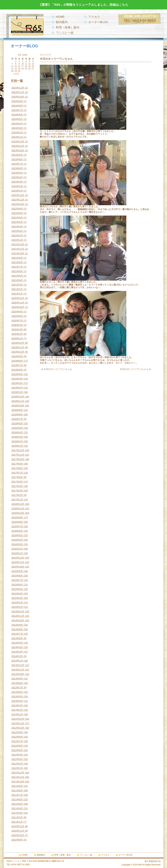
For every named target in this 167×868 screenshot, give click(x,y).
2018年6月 (17, 423)
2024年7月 (17, 110)
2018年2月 (17, 441)
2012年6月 (17, 746)
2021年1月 (17, 294)
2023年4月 (17, 177)
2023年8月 (17, 159)
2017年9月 (17, 464)
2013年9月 (17, 679)
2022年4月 (17, 227)
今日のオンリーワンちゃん (58, 369)
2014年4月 (17, 647)
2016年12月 (18, 504)
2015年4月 (17, 594)
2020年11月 (18, 303)
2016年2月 (17, 549)
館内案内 (62, 22)
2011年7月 (17, 795)
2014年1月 (17, 661)
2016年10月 (18, 513)
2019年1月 (17, 392)
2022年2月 (17, 236)
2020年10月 (18, 307)
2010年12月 (18, 826)
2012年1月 (17, 768)
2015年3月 (17, 598)
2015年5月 (17, 589)
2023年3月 (17, 182)
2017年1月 (17, 500)
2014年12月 (18, 611)
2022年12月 (18, 195)
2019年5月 (17, 374)
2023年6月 (17, 168)
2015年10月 (18, 567)
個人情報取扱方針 (153, 861)
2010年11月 (18, 831)
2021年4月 (17, 280)
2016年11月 (18, 509)
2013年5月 (17, 697)
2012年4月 (17, 755)
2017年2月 (17, 495)
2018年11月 (18, 401)
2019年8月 (17, 361)
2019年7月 (17, 365)
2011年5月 (17, 804)
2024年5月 (17, 119)
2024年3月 (17, 128)
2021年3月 (17, 285)
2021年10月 (18, 253)
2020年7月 (17, 321)
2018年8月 (17, 415)
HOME (60, 17)
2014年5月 (17, 643)
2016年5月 (17, 535)
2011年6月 (17, 799)
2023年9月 (17, 155)
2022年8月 (17, 213)
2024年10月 (18, 97)
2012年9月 (17, 732)
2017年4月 (17, 486)
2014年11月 (18, 616)
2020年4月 (17, 325)
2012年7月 (17, 741)
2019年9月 (17, 356)
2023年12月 (18, 142)
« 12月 (16, 74)
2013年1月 (17, 714)
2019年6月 (17, 370)
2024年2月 (17, 133)
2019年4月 (17, 379)
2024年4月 (17, 124)
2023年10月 (18, 150)
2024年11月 (18, 92)
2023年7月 (17, 164)
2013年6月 (17, 692)
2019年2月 (17, 388)
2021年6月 (17, 271)
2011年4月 (17, 808)
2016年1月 (17, 553)
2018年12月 (18, 397)
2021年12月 (18, 244)
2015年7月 (17, 580)
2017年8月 (17, 468)
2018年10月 (18, 406)
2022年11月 (18, 200)
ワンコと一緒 (65, 33)
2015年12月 (18, 558)
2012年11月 (18, 723)
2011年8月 (17, 791)
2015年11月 (18, 562)
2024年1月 (17, 137)
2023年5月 (17, 173)
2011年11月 (18, 777)
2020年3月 (17, 330)
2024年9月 (17, 101)
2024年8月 (17, 106)
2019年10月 (18, 352)
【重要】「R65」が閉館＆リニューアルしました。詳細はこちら (83, 5)
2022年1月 (17, 240)
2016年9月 (17, 517)
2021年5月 (17, 276)
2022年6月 (17, 218)
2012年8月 (17, 737)
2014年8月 (17, 629)
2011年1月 (17, 822)
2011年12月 (18, 773)
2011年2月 (17, 817)
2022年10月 (18, 204)
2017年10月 (18, 459)
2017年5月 (17, 482)
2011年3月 (17, 813)
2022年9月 (17, 209)
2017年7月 (17, 473)
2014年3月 (17, 652)
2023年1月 (17, 191)
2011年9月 (17, 786)
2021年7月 (17, 267)
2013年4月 (17, 701)
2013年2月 (17, 710)
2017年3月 (17, 491)
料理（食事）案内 (68, 27)
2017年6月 (17, 477)
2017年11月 (18, 455)
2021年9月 (17, 258)
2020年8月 (17, 316)
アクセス (94, 17)
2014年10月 (18, 620)
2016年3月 (17, 544)
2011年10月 (18, 782)
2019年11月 (18, 347)
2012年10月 (18, 728)
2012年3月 (17, 759)
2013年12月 (18, 665)
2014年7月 (17, 634)
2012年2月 (17, 764)
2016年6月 (17, 531)
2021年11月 (18, 249)
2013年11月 (18, 670)
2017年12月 (18, 450)
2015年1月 (17, 607)
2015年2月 (17, 603)
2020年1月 (17, 338)
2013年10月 (18, 674)
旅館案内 (41, 855)
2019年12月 (18, 343)
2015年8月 (17, 576)
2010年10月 (18, 835)
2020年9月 (17, 312)
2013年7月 (17, 688)
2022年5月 (17, 222)
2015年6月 (17, 585)
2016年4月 (17, 540)
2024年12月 (18, 88)
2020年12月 (18, 298)
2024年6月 (17, 115)
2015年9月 (17, 571)
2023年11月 (18, 146)
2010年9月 (17, 840)
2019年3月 (17, 383)
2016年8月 (17, 522)
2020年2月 (17, 334)
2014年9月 (17, 625)
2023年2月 (17, 186)
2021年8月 (17, 262)
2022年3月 (17, 231)
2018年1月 (17, 446)
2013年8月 (17, 683)
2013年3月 (17, 705)
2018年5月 (17, 428)
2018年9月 (17, 410)
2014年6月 (17, 638)
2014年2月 (17, 656)
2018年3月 (17, 437)
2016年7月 (17, 526)
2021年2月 (17, 289)
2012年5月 (17, 750)
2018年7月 (17, 419)
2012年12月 (18, 719)
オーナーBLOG (98, 22)
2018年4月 (17, 432)
